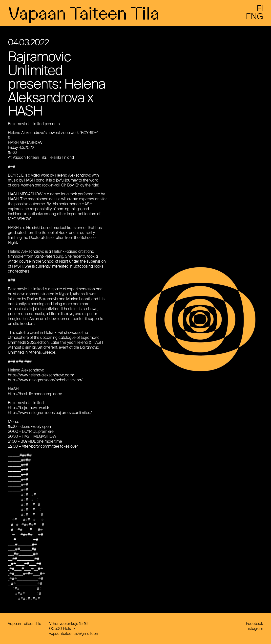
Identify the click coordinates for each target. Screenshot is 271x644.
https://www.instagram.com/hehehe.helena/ (45, 380)
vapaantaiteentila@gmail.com (74, 633)
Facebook (255, 624)
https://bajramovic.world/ (29, 408)
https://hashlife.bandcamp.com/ (35, 394)
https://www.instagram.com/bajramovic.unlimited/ (50, 413)
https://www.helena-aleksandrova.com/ (41, 375)
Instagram (254, 629)
